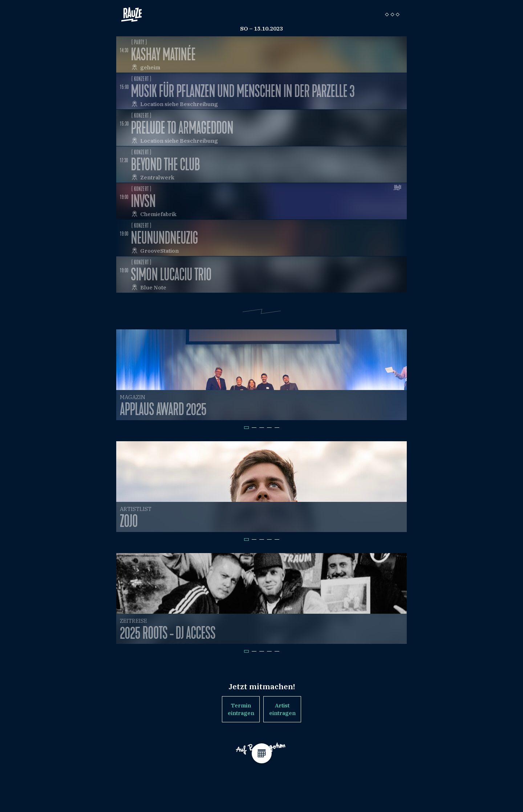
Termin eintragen (241, 709)
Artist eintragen (282, 709)
